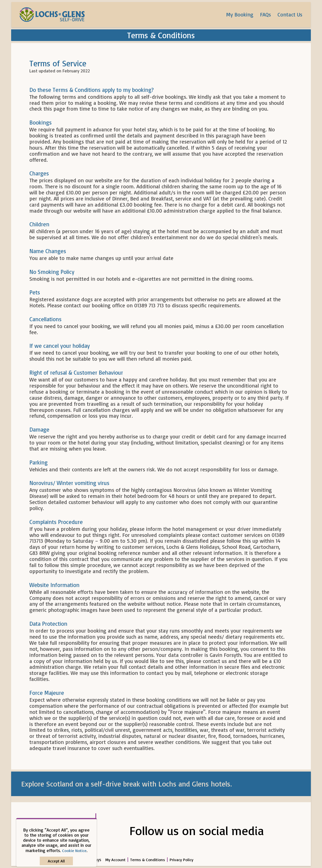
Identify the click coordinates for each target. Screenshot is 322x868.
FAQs (265, 14)
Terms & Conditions (148, 860)
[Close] (56, 861)
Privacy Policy (182, 860)
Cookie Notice (74, 851)
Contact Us (290, 14)
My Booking (240, 14)
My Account (115, 860)
